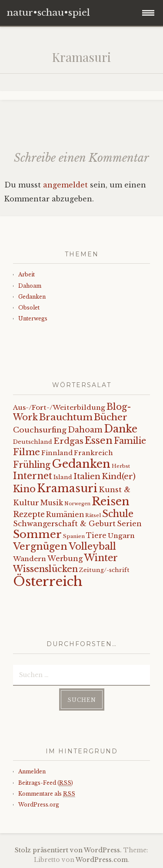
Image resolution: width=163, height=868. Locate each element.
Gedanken (32, 297)
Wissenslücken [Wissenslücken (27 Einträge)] (45, 569)
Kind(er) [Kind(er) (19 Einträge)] (119, 476)
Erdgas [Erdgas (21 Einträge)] (68, 441)
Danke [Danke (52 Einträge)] (121, 429)
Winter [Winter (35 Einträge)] (101, 558)
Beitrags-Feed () (46, 783)
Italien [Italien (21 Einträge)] (87, 476)
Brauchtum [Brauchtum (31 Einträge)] (66, 417)
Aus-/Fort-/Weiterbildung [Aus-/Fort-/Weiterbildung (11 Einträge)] (59, 407)
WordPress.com (102, 860)
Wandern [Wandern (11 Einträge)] (30, 559)
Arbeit (27, 274)
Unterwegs (33, 318)
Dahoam (30, 286)
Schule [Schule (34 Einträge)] (118, 514)
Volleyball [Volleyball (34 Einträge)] (92, 546)
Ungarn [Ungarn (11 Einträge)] (121, 536)
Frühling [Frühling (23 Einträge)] (32, 465)
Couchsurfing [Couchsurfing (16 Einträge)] (40, 430)
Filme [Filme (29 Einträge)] (27, 452)
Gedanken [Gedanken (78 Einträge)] (81, 464)
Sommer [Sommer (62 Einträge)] (37, 534)
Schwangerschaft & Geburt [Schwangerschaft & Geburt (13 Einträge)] (64, 524)
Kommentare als (47, 794)
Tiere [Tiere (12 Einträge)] (96, 536)
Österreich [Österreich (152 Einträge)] (48, 582)
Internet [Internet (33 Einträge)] (33, 476)
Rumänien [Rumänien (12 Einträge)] (65, 515)
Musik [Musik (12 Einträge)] (52, 503)
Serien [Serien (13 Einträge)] (129, 524)
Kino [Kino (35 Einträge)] (24, 489)
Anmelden (32, 771)
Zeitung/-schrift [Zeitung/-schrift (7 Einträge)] (104, 570)
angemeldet (65, 185)
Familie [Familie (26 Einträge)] (130, 441)
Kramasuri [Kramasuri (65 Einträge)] (67, 488)
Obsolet (29, 308)
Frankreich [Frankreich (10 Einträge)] (93, 453)
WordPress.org (39, 805)
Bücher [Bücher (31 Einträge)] (111, 417)
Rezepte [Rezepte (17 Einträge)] (29, 514)
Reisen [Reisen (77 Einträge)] (111, 501)
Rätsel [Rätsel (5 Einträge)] (93, 515)
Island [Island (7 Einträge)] (63, 477)
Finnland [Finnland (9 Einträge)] (57, 453)
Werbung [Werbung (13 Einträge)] (65, 558)
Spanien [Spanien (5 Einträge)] (74, 536)
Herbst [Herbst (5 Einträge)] (121, 466)
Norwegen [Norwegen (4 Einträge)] (77, 504)
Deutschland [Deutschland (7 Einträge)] (33, 442)
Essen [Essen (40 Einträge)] (99, 441)
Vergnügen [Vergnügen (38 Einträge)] (40, 546)
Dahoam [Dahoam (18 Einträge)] (85, 430)
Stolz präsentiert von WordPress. (68, 850)
